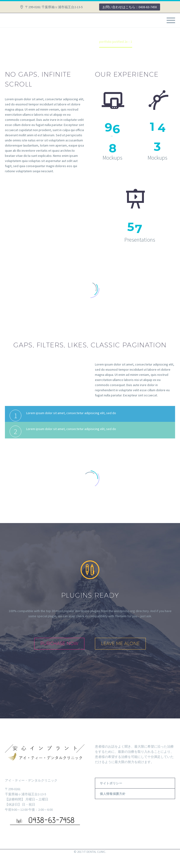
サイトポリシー (111, 783)
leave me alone (120, 643)
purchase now (59, 643)
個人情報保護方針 (113, 794)
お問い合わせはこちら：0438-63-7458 (130, 7)
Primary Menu (171, 20)
